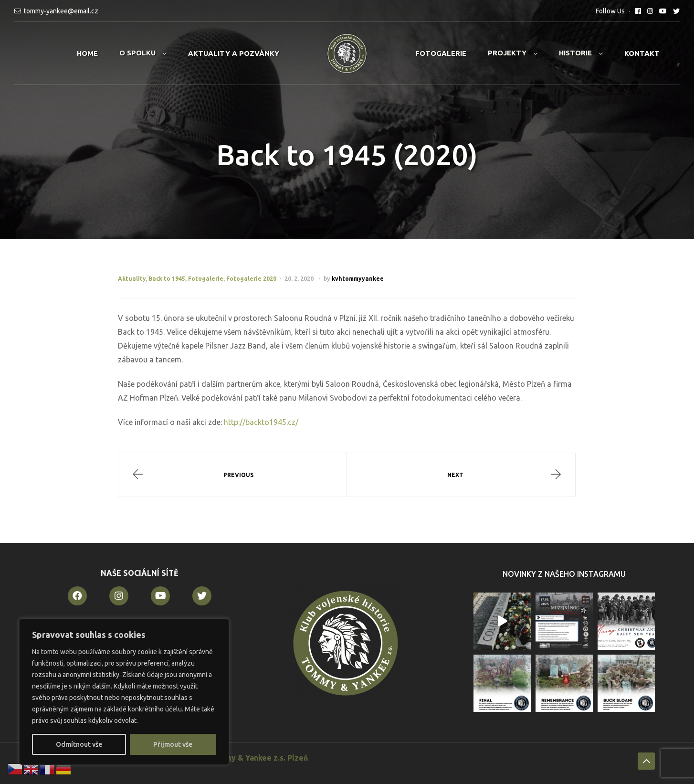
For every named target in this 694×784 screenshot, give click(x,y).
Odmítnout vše (79, 744)
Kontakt (642, 53)
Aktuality (132, 279)
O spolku (137, 53)
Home (87, 53)
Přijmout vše (173, 744)
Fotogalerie (441, 53)
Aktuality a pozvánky (234, 53)
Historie (575, 53)
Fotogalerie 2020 (251, 279)
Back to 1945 (167, 279)
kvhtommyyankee (358, 279)
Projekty (507, 53)
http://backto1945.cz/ (261, 422)
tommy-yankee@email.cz (61, 11)
